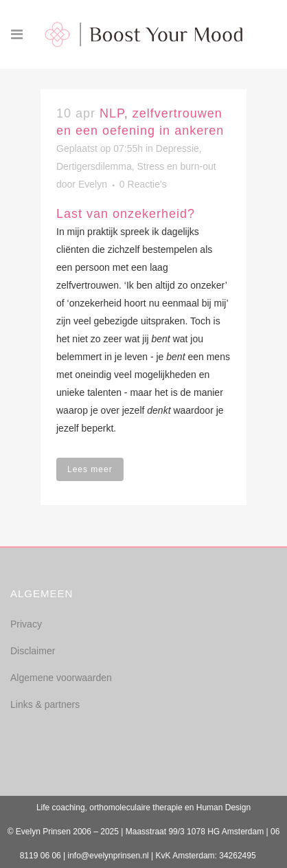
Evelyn (93, 184)
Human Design (223, 808)
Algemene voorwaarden (61, 678)
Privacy (26, 624)
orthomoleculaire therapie (136, 808)
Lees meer (90, 469)
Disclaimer (33, 651)
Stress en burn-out (176, 166)
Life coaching (61, 808)
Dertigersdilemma (94, 166)
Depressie (177, 148)
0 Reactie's (143, 184)
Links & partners (45, 704)
